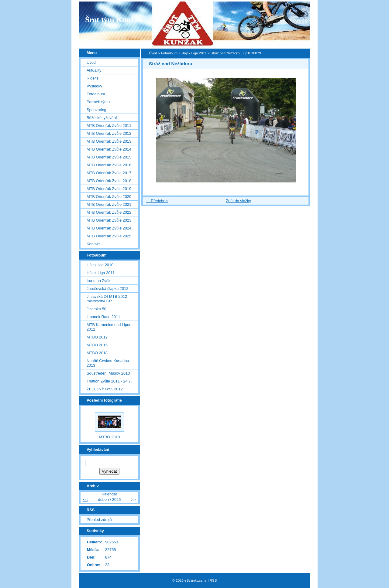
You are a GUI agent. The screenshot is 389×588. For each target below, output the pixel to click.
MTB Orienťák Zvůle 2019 (109, 189)
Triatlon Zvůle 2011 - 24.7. (109, 381)
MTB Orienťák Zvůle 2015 (109, 157)
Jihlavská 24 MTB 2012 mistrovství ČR (107, 299)
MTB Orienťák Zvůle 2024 (109, 228)
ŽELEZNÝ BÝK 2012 (105, 389)
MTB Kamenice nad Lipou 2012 (109, 327)
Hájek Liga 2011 (194, 53)
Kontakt (93, 244)
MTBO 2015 (97, 345)
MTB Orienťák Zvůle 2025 (109, 236)
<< (85, 500)
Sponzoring (96, 110)
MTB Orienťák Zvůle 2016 (109, 165)
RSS (213, 580)
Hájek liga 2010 (100, 265)
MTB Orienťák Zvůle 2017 (109, 173)
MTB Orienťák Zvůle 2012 (109, 133)
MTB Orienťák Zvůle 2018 (109, 181)
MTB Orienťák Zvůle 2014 (109, 149)
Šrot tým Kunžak (114, 20)
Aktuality (94, 70)
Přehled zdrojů (99, 520)
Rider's (93, 78)
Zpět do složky (238, 201)
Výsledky (94, 86)
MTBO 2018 (97, 353)
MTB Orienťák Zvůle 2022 (109, 212)
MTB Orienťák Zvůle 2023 (109, 220)
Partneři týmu (98, 102)
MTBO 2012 (97, 337)
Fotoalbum (169, 53)
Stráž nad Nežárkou (226, 53)
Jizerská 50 (96, 309)
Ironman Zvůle (99, 281)
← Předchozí (157, 201)
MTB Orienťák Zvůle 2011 (109, 126)
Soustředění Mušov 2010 (108, 373)
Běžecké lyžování (102, 118)
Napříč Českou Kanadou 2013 (108, 363)
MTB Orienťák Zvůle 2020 (109, 197)
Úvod (153, 53)
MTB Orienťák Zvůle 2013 (109, 141)
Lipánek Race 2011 (103, 317)
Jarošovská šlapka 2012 (107, 289)
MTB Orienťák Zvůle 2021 (109, 204)
